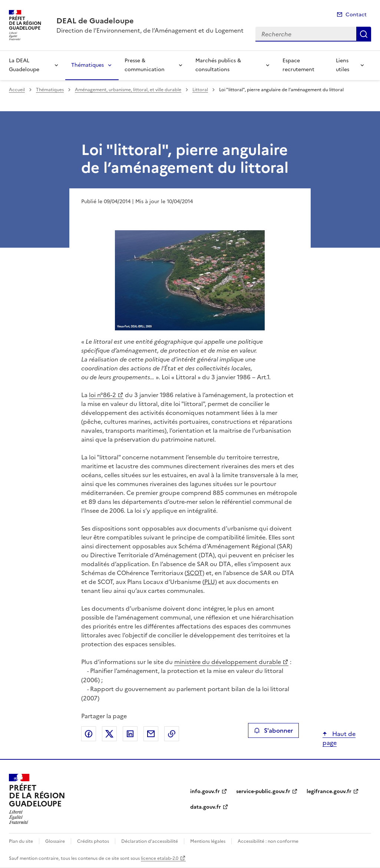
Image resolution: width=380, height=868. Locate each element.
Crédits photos (93, 841)
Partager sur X (109, 734)
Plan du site (21, 841)
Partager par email (151, 734)
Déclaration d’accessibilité (150, 841)
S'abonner (273, 730)
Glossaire (55, 841)
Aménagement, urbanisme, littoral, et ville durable (128, 90)
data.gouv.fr (206, 807)
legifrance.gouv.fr (329, 791)
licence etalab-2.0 (160, 858)
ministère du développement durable (228, 662)
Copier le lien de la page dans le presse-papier (172, 734)
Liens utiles (343, 65)
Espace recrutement (298, 65)
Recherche (364, 34)
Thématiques (87, 65)
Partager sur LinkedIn (130, 734)
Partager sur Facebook (89, 734)
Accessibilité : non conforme (268, 841)
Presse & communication (145, 65)
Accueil (17, 90)
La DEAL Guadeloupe (24, 65)
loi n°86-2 (103, 395)
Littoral (200, 90)
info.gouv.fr (205, 791)
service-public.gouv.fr (263, 791)
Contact (356, 15)
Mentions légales (208, 841)
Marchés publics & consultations (218, 65)
